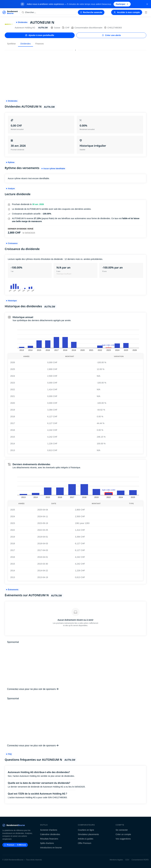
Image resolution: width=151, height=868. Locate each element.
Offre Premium (85, 843)
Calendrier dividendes (50, 834)
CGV (127, 860)
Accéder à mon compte (127, 12)
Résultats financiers (49, 839)
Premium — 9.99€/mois (15, 845)
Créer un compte (123, 834)
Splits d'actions (47, 843)
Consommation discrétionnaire (87, 28)
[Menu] (146, 12)
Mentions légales (116, 860)
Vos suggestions (123, 839)
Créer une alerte (111, 35)
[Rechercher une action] (48, 12)
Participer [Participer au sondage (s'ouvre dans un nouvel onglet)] (122, 4)
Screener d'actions (49, 830)
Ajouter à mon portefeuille (40, 35)
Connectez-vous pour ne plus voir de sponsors (33, 689)
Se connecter (122, 830)
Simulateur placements (88, 834)
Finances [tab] (40, 44)
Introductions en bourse (51, 848)
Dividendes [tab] (25, 44)
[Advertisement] (75, 73)
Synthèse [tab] (11, 44)
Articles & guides (86, 839)
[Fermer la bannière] (147, 4)
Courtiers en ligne (86, 830)
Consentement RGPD (140, 860)
